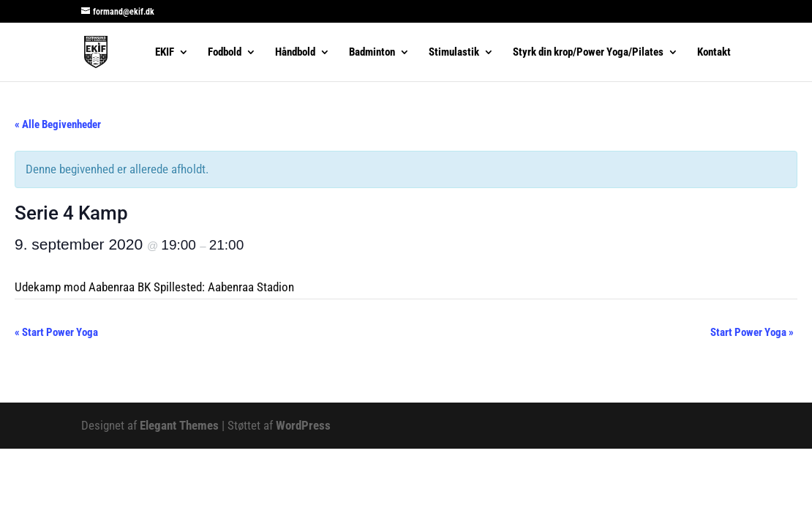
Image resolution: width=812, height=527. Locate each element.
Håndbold (295, 53)
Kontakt (714, 53)
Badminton (372, 53)
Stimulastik (454, 53)
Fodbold (225, 53)
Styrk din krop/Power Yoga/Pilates (588, 53)
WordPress (303, 425)
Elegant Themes (179, 425)
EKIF (165, 53)
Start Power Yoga (56, 332)
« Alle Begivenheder (58, 124)
